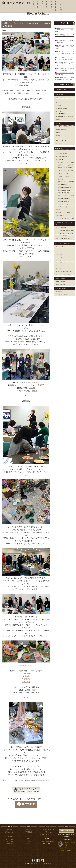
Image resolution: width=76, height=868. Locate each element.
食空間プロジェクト (35, 863)
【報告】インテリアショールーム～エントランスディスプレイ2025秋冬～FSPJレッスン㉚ (65, 53)
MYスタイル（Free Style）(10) (64, 271)
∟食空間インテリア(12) (62, 204)
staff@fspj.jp (68, 850)
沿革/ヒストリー (10, 832)
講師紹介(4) (59, 210)
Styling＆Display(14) (61, 130)
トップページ (5, 20)
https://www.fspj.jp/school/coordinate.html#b (34, 780)
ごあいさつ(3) (60, 97)
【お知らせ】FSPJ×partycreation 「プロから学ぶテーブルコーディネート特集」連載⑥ (64, 30)
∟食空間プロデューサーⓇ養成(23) (65, 182)
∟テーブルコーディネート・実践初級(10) (66, 162)
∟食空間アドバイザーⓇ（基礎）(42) (66, 168)
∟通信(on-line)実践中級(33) (63, 190)
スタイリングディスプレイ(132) (64, 274)
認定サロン (47, 836)
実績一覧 (29, 830)
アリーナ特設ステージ (11, 532)
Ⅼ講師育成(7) (60, 179)
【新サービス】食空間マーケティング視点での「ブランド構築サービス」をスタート (64, 36)
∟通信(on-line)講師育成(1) (63, 199)
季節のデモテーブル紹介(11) (63, 157)
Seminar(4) (59, 135)
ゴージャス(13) (60, 266)
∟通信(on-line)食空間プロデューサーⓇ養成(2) (66, 201)
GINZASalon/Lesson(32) (62, 108)
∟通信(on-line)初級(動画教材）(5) (65, 187)
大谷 (37, 693)
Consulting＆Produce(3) (62, 127)
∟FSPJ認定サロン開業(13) (63, 176)
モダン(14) (59, 268)
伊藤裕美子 (26, 673)
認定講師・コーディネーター (47, 834)
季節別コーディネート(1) (62, 294)
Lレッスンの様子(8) (61, 236)
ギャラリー (29, 834)
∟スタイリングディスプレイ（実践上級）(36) (66, 171)
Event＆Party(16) (60, 138)
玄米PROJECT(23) (61, 114)
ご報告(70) (59, 105)
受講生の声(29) (60, 215)
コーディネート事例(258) (62, 243)
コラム (29, 844)
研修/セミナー (10, 844)
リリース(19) (59, 100)
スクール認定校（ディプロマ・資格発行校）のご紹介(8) (66, 230)
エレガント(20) (60, 246)
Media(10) (59, 132)
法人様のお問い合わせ (66, 831)
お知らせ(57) (59, 151)
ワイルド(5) (59, 263)
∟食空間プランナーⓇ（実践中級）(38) (66, 165)
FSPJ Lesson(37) (61, 284)
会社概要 (10, 830)
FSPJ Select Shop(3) (60, 289)
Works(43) (58, 124)
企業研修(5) (59, 144)
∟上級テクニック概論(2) (63, 173)
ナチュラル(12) (60, 249)
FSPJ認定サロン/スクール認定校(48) (64, 224)
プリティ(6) (59, 252)
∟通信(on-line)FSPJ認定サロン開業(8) (66, 196)
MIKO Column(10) (61, 281)
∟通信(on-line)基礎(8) (62, 185)
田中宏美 (36, 382)
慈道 (34, 690)
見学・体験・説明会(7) (62, 154)
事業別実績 (29, 832)
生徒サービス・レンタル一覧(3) (64, 213)
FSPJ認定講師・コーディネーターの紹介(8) (66, 117)
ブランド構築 (10, 839)
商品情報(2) (59, 292)
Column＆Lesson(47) (61, 279)
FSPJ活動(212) (59, 94)
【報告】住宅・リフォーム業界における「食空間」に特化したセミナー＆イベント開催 (64, 47)
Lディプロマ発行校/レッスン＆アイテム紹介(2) (66, 233)
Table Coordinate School (47, 842)
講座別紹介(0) (60, 159)
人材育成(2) (59, 111)
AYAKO (32, 388)
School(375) (58, 148)
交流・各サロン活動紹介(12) (63, 239)
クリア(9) (59, 260)
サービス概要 (10, 841)
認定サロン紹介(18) (61, 227)
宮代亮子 (41, 385)
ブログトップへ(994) (61, 90)
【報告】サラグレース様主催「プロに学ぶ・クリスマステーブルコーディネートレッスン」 (64, 64)
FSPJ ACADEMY (47, 844)
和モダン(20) (59, 254)
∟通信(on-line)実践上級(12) (63, 193)
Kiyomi (35, 391)
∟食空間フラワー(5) (62, 207)
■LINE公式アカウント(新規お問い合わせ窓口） (26, 799)
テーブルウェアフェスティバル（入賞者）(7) (66, 218)
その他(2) (59, 119)
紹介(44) (58, 103)
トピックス (29, 841)
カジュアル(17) (60, 257)
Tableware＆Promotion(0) (62, 141)
